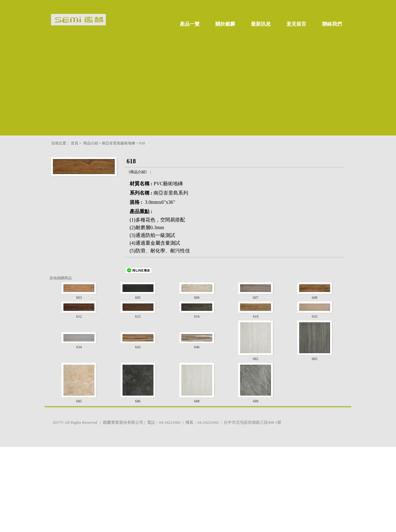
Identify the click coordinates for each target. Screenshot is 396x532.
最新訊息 (261, 24)
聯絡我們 (332, 24)
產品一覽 (190, 24)
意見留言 (296, 24)
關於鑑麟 (225, 24)
